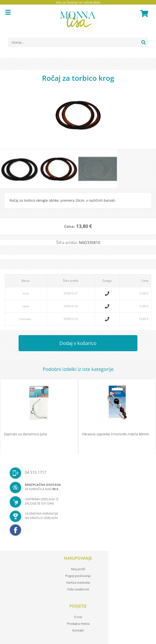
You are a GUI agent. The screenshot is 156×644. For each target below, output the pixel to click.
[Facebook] (78, 531)
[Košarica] (143, 13)
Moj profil (78, 569)
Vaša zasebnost (78, 589)
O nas (78, 617)
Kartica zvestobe (78, 582)
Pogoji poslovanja (78, 576)
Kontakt (78, 630)
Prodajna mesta (78, 624)
